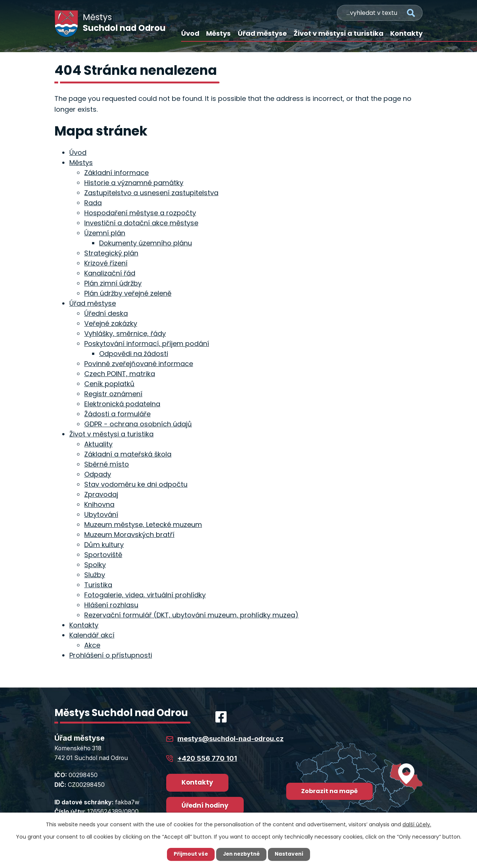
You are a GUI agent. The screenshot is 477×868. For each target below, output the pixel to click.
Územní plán (105, 233)
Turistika (98, 585)
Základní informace (116, 173)
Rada (93, 203)
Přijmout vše (189, 854)
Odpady (98, 474)
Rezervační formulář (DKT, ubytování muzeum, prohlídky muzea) (191, 615)
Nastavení (291, 854)
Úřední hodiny (205, 805)
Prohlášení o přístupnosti (111, 655)
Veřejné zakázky (111, 323)
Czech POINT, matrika (120, 374)
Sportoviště (103, 555)
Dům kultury (104, 545)
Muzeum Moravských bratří (129, 535)
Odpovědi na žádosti (134, 354)
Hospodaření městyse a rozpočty (140, 213)
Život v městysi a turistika (339, 33)
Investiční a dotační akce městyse (141, 223)
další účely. (417, 824)
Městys (218, 33)
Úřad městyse (262, 33)
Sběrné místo (107, 464)
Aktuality (98, 444)
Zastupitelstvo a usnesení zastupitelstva (151, 193)
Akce (92, 645)
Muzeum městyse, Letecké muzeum (143, 524)
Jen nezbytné (241, 854)
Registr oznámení (113, 394)
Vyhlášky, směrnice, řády (125, 333)
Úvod (190, 33)
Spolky (95, 565)
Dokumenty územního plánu (146, 243)
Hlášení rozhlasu (111, 605)
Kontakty (406, 33)
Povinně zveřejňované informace (139, 364)
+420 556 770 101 (207, 758)
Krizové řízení (106, 263)
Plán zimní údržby (113, 283)
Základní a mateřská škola (128, 454)
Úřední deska (106, 313)
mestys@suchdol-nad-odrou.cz (230, 739)
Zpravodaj (101, 494)
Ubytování (101, 514)
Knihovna (99, 504)
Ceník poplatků (109, 384)
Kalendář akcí (92, 635)
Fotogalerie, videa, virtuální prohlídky (145, 595)
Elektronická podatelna (122, 404)
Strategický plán (111, 253)
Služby (95, 575)
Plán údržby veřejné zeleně (128, 293)
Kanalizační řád (110, 273)
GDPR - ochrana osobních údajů (138, 424)
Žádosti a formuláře (117, 414)
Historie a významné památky (134, 183)
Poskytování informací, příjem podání (147, 344)
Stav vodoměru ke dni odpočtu (136, 484)
